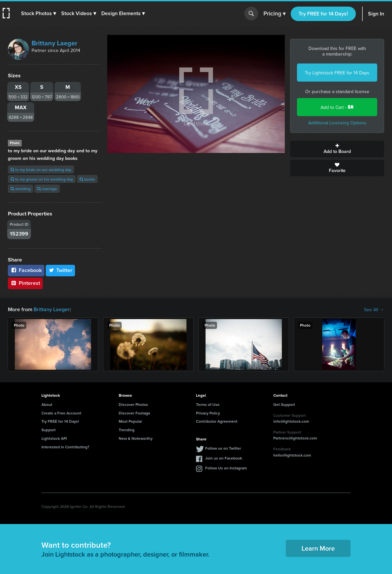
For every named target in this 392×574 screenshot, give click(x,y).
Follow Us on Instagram (226, 468)
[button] (38, 13)
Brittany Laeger (54, 43)
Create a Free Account (61, 413)
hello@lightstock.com (292, 455)
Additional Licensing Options (337, 123)
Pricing (274, 14)
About (47, 404)
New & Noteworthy (136, 438)
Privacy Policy (208, 413)
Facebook (26, 270)
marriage (47, 189)
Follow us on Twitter (223, 448)
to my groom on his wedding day (42, 179)
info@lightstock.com (291, 421)
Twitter (61, 270)
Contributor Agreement (217, 421)
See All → (374, 310)
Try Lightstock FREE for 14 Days (337, 73)
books (87, 179)
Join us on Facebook (224, 458)
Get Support (284, 404)
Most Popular (130, 421)
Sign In (376, 14)
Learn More (318, 548)
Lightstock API (54, 438)
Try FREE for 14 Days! (323, 14)
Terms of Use (208, 404)
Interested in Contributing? (65, 447)
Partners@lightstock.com (295, 438)
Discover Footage (135, 413)
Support (49, 430)
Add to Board (337, 149)
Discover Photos (133, 404)
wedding (21, 189)
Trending (127, 430)
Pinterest (25, 283)
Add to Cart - (337, 107)
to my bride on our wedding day (41, 170)
